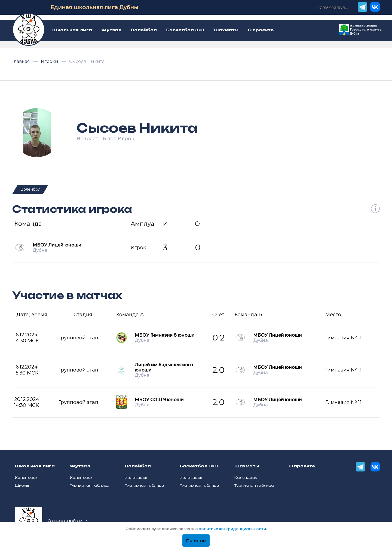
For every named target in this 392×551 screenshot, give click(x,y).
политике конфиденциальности (232, 529)
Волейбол (30, 189)
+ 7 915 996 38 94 (332, 8)
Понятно (196, 541)
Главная (22, 61)
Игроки (50, 61)
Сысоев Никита (87, 61)
